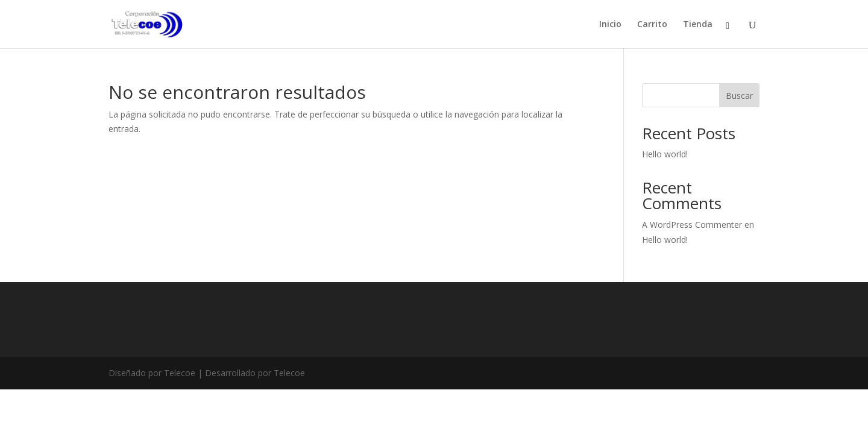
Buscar (739, 96)
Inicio (610, 25)
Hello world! (665, 154)
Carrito (652, 25)
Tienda (698, 25)
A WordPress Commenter (692, 225)
